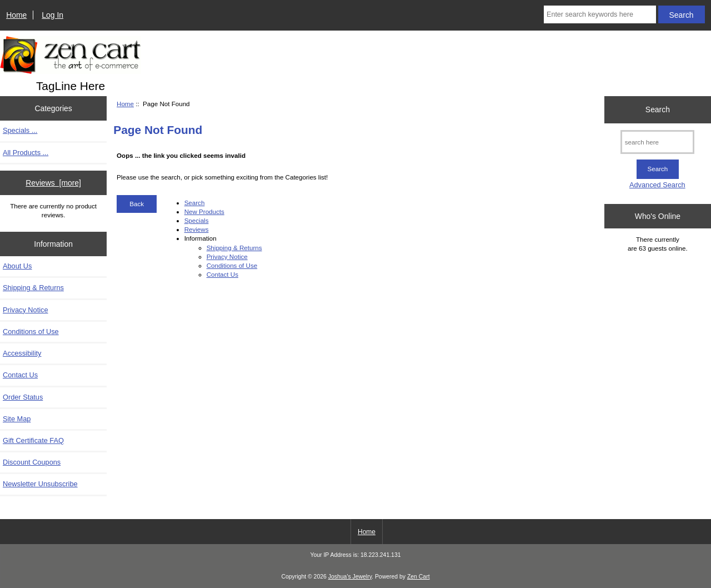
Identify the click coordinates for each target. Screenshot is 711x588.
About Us (17, 266)
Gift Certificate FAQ (33, 440)
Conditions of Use (31, 332)
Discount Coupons (32, 462)
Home (16, 15)
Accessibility (22, 353)
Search (195, 203)
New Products (204, 211)
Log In (52, 15)
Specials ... (20, 130)
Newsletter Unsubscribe (40, 484)
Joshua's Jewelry (350, 577)
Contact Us (20, 375)
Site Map (17, 419)
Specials (197, 220)
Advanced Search (657, 185)
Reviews (197, 229)
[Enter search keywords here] (600, 14)
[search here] (657, 142)
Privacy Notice (25, 310)
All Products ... (26, 153)
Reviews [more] (53, 183)
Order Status (23, 397)
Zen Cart (419, 577)
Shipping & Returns (33, 288)
